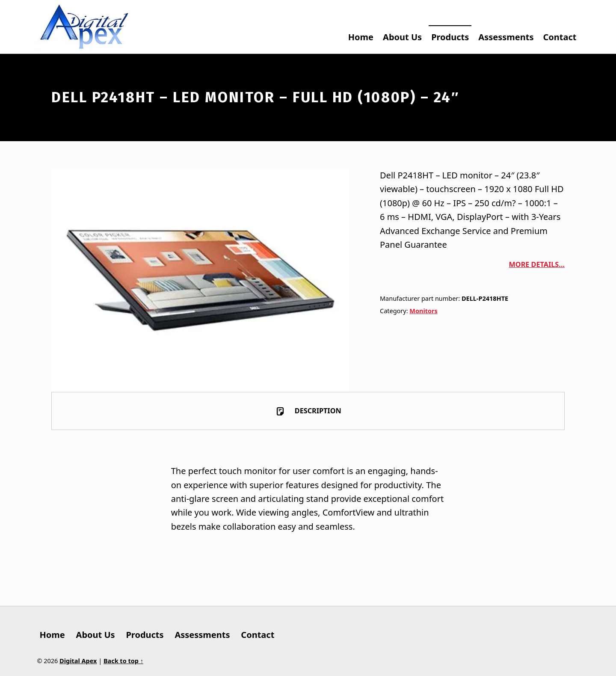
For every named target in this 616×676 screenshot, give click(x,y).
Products (450, 37)
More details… (537, 264)
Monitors (423, 311)
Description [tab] (317, 411)
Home (361, 37)
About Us (402, 37)
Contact (560, 37)
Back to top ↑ (123, 661)
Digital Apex (78, 661)
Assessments (506, 37)
